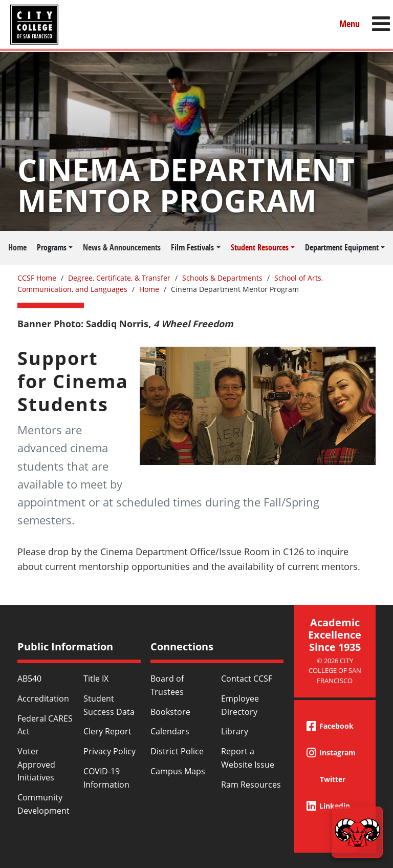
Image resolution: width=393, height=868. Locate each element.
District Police (177, 751)
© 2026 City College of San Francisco (335, 671)
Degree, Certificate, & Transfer (119, 278)
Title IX (96, 679)
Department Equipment (342, 247)
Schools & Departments (222, 278)
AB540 (29, 679)
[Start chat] (357, 832)
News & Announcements (122, 247)
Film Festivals (192, 247)
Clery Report (107, 731)
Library (235, 731)
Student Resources (260, 247)
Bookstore (170, 712)
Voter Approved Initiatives (36, 764)
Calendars (170, 731)
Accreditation (43, 698)
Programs (52, 247)
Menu (350, 24)
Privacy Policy (110, 751)
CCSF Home (37, 278)
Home (17, 247)
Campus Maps (178, 771)
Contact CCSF (247, 679)
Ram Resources (251, 785)
